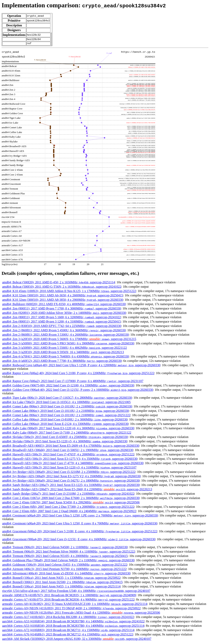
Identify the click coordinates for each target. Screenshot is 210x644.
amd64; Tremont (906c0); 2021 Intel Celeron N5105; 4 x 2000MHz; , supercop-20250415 (65, 557)
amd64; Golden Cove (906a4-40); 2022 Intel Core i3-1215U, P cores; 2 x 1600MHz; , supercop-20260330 (78, 391)
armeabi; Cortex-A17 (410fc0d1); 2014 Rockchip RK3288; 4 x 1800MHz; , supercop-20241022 (68, 618)
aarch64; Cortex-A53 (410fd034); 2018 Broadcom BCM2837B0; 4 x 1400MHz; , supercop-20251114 (73, 627)
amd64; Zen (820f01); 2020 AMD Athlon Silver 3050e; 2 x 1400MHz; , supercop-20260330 (64, 314)
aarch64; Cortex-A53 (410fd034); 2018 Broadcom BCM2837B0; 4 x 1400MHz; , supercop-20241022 (73, 622)
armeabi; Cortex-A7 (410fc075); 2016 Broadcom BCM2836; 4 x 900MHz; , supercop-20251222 (68, 601)
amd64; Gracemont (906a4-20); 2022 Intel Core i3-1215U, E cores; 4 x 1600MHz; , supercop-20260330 (79, 540)
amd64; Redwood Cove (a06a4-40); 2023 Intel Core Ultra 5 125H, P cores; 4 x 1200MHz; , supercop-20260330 (81, 366)
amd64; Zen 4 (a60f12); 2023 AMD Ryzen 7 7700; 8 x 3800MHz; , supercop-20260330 (62, 362)
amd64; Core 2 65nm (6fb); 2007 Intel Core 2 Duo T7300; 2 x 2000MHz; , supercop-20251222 (68, 508)
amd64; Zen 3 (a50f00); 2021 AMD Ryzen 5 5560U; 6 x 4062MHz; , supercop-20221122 (65, 349)
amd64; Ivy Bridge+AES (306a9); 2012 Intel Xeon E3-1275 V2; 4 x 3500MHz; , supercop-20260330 (71, 477)
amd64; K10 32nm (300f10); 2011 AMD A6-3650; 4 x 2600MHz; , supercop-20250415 (63, 297)
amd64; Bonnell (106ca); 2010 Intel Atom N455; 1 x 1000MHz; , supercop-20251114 (61, 588)
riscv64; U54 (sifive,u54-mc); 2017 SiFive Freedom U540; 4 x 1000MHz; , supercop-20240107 (76, 592)
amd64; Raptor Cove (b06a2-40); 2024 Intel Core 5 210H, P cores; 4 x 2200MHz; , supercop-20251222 (78, 374)
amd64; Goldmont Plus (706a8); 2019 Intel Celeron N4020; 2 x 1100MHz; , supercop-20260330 (68, 561)
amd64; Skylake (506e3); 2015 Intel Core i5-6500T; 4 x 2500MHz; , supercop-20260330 (65, 438)
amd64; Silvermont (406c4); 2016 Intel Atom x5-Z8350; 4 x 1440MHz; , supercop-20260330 (66, 575)
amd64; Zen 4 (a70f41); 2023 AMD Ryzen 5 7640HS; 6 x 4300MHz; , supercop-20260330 (65, 358)
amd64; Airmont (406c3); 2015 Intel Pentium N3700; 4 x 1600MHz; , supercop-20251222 (64, 570)
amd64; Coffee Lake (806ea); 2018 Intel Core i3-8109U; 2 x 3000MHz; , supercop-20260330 (65, 421)
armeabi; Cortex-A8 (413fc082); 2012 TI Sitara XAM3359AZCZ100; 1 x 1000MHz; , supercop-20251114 (75, 605)
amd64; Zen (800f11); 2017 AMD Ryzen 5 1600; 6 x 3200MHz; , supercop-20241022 (61, 318)
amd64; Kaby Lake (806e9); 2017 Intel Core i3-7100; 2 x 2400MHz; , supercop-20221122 (67, 434)
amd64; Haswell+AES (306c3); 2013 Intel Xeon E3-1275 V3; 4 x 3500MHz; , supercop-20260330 (70, 460)
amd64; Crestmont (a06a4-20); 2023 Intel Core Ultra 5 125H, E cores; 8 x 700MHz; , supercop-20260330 (80, 525)
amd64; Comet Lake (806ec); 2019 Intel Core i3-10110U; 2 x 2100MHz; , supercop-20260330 (67, 408)
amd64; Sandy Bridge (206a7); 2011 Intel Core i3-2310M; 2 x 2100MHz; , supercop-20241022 (68, 495)
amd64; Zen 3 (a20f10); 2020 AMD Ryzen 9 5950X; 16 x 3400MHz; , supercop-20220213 (63, 353)
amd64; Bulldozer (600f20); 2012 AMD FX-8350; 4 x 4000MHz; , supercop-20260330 (64, 305)
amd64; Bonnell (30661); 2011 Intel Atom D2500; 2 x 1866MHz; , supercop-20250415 (62, 583)
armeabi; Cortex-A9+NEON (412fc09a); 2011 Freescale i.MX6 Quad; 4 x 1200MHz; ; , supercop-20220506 (81, 614)
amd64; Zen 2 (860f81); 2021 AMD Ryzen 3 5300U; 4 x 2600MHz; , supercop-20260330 (65, 336)
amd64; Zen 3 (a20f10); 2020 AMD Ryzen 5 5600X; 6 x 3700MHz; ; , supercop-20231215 (69, 340)
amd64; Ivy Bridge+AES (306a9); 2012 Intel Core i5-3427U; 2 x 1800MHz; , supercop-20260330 (71, 482)
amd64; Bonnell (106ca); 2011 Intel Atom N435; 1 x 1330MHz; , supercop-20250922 (61, 579)
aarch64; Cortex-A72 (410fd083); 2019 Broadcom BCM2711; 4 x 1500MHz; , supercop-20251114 (68, 631)
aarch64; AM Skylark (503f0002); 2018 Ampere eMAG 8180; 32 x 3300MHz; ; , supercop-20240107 (77, 640)
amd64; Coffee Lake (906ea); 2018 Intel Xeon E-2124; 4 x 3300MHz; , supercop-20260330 (65, 425)
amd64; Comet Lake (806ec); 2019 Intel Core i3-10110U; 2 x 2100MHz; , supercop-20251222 (66, 416)
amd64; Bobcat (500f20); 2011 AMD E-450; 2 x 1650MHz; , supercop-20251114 (59, 283)
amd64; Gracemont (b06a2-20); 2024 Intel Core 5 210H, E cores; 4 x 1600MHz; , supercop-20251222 (80, 532)
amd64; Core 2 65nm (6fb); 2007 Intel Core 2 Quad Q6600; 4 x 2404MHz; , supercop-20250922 (69, 512)
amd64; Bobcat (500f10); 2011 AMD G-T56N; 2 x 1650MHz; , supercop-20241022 (62, 288)
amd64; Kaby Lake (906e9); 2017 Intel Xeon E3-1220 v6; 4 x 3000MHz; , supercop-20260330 (68, 429)
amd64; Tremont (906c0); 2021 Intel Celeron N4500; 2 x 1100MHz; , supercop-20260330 (65, 548)
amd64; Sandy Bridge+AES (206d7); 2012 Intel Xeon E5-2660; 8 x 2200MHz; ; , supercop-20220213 (77, 490)
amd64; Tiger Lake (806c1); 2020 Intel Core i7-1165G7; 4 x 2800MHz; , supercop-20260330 (67, 399)
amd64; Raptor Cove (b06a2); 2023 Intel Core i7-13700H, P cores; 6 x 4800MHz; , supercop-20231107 (73, 382)
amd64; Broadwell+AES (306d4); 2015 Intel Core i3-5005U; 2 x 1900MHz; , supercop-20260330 (68, 451)
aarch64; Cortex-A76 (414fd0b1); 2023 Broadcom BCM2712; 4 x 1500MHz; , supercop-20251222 (68, 636)
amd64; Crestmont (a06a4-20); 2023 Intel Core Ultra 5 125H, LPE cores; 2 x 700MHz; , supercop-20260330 (80, 517)
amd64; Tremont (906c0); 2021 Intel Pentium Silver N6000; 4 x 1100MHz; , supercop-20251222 (69, 553)
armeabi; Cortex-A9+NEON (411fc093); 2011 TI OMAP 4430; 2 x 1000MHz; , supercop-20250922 (71, 609)
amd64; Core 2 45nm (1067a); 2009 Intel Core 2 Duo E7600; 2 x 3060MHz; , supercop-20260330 (71, 499)
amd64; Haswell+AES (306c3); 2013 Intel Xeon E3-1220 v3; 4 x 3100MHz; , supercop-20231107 (69, 469)
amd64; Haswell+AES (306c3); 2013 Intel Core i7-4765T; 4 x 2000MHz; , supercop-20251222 (68, 456)
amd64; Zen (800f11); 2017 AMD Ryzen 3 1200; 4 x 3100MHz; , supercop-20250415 (61, 323)
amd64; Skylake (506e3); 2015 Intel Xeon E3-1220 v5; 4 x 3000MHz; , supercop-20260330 (65, 442)
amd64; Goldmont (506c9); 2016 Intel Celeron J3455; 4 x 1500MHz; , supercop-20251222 (65, 566)
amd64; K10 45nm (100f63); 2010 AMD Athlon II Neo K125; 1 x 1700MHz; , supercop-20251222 (69, 292)
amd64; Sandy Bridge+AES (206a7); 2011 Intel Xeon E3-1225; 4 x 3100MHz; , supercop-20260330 (71, 486)
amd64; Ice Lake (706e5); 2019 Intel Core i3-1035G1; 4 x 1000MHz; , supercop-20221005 (66, 403)
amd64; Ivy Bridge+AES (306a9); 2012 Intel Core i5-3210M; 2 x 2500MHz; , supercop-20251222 (69, 473)
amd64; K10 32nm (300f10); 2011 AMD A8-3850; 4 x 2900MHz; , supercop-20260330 (63, 301)
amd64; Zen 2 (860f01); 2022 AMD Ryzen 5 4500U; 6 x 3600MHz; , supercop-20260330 (64, 331)
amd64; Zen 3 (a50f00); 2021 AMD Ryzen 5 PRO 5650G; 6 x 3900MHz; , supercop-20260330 (68, 345)
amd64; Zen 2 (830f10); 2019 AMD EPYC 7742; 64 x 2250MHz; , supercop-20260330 (62, 327)
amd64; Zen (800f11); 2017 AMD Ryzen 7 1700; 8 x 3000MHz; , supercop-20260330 (61, 310)
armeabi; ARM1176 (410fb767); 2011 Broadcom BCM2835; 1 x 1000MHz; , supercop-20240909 (69, 596)
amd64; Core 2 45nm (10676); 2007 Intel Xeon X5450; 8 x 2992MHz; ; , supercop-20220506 (71, 504)
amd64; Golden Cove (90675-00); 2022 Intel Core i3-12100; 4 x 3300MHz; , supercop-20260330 (68, 387)
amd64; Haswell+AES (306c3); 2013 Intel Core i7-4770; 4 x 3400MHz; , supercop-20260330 (73, 464)
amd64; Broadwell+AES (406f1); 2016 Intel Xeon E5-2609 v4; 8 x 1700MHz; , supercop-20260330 (71, 447)
